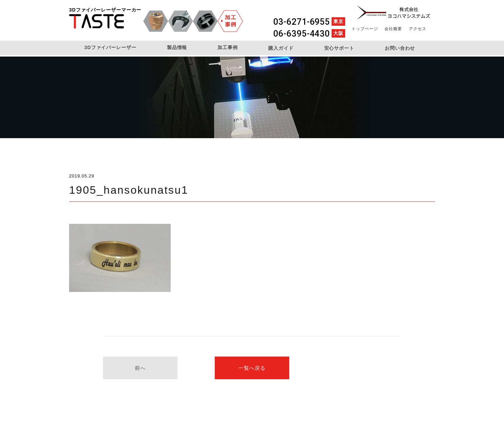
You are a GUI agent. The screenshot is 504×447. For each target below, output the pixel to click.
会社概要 (393, 29)
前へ (140, 368)
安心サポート (339, 48)
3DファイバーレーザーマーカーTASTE (97, 21)
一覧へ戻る (252, 368)
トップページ (365, 29)
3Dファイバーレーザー (110, 47)
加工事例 (228, 47)
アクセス (418, 29)
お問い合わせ (400, 48)
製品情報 (177, 47)
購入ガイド (281, 48)
